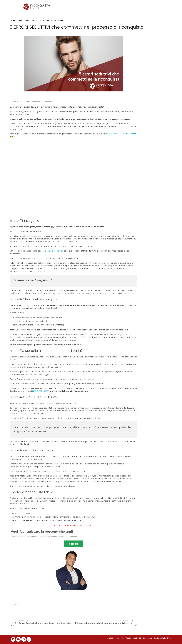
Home (13, 20)
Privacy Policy (120, 638)
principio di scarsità (54, 251)
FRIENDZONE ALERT (41, 391)
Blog (21, 20)
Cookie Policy (110, 638)
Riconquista (30, 20)
